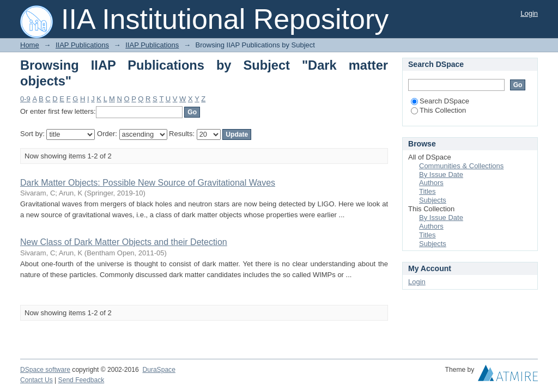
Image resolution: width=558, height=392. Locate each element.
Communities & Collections (461, 166)
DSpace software (45, 370)
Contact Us (37, 380)
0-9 (25, 99)
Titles (427, 191)
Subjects (433, 200)
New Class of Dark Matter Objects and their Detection (124, 242)
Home (30, 45)
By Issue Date (441, 174)
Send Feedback (81, 380)
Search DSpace (440, 101)
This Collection (438, 110)
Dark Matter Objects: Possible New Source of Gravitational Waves (148, 183)
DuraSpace (159, 370)
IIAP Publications (82, 45)
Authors (431, 183)
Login (529, 13)
